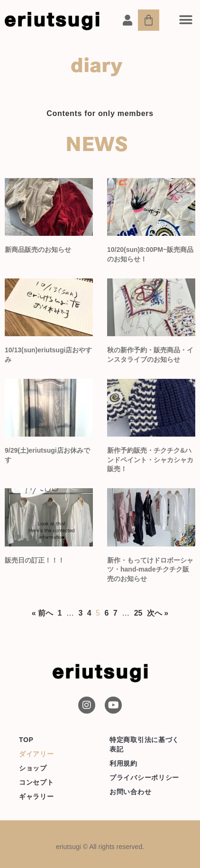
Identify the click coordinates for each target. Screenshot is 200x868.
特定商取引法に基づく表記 (144, 744)
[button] (186, 20)
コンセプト (36, 782)
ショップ (33, 768)
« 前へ (42, 613)
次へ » (158, 613)
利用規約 (123, 763)
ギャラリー (36, 796)
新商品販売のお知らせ (38, 250)
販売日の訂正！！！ (35, 560)
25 (138, 613)
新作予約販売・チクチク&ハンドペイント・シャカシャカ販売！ (150, 460)
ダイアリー (36, 754)
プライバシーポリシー (144, 778)
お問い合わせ (130, 792)
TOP (26, 740)
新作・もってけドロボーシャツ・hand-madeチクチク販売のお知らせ (150, 569)
